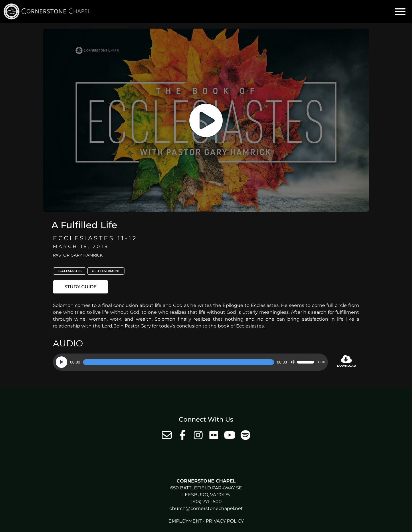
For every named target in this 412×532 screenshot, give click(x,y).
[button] (400, 11)
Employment (185, 521)
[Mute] (292, 362)
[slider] (179, 362)
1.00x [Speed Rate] (321, 362)
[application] (190, 362)
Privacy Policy (225, 521)
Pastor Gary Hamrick (78, 255)
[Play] (62, 362)
